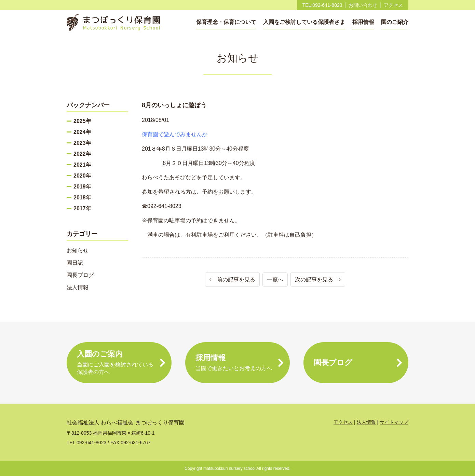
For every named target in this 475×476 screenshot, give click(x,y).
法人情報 (78, 287)
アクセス (393, 5)
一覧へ (275, 279)
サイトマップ (394, 422)
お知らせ (78, 250)
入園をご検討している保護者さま (304, 22)
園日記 (75, 263)
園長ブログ (80, 275)
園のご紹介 (395, 22)
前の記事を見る (232, 279)
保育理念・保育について (226, 22)
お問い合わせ (363, 5)
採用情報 (363, 22)
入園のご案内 (119, 363)
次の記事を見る (318, 279)
